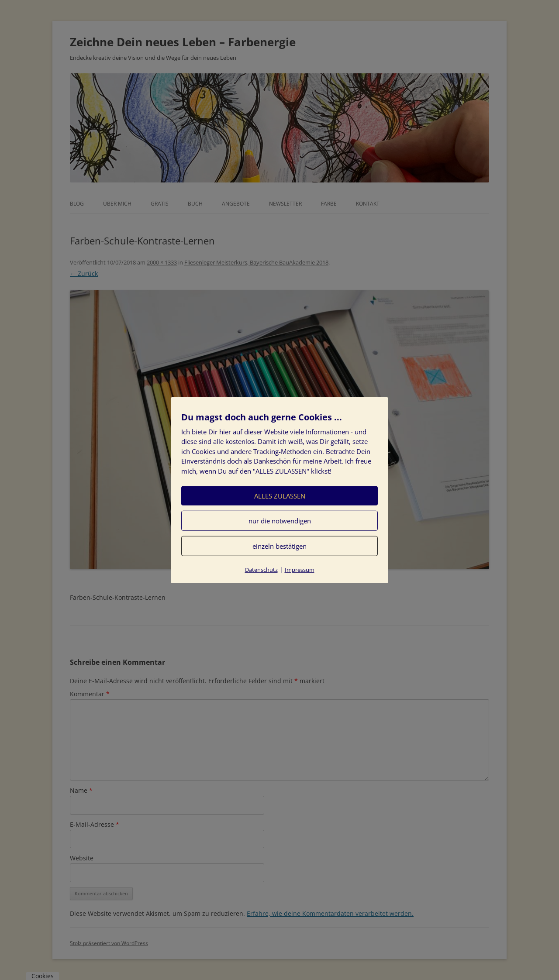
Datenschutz (261, 570)
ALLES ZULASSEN (280, 496)
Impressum (300, 570)
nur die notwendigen (280, 521)
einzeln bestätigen (279, 546)
